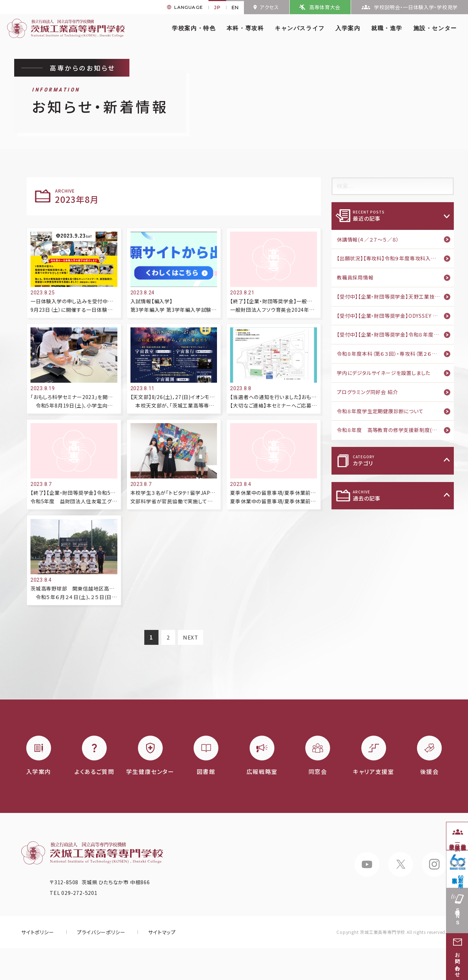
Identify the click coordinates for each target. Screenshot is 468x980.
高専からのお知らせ (82, 68)
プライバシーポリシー (101, 932)
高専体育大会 (325, 7)
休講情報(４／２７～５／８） (368, 239)
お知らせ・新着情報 (100, 102)
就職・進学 (387, 28)
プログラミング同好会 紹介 (367, 392)
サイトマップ (162, 932)
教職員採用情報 (355, 277)
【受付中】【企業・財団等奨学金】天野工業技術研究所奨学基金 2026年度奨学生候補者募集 (395, 297)
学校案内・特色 (194, 28)
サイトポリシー (38, 932)
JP (217, 7)
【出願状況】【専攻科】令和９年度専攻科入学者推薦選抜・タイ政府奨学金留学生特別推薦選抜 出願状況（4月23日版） (395, 258)
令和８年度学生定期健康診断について (380, 411)
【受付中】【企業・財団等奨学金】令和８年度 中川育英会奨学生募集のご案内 (395, 334)
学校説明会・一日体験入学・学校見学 (416, 7)
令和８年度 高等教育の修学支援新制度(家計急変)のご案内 (395, 430)
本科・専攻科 (245, 28)
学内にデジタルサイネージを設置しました (384, 373)
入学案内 (348, 28)
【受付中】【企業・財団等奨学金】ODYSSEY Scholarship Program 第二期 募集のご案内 (395, 316)
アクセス (269, 7)
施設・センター (435, 28)
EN (235, 7)
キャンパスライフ (300, 28)
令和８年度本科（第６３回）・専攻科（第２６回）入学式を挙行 (395, 354)
